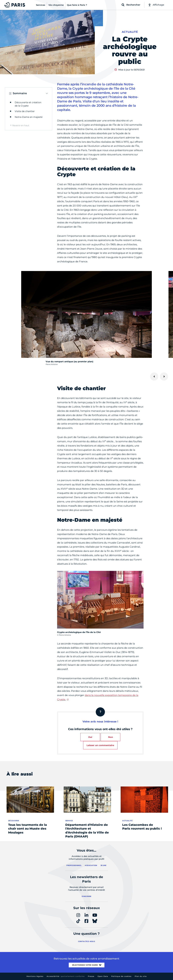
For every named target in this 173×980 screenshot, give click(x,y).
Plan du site (141, 976)
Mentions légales (35, 976)
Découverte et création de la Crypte (28, 104)
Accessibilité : (66, 976)
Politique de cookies (121, 976)
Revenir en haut (21, 125)
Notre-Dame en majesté (29, 117)
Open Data (103, 976)
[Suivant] (164, 377)
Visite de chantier (25, 111)
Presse (91, 976)
